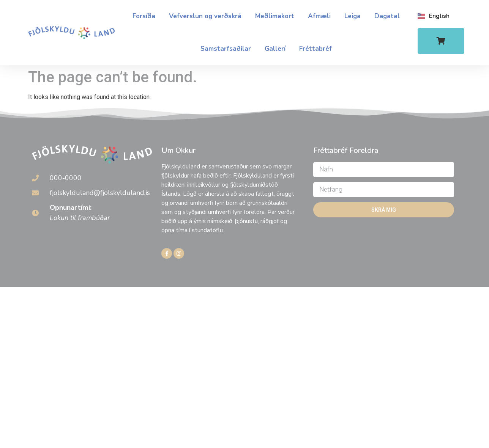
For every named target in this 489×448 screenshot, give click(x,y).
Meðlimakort (275, 16)
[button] (441, 41)
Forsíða (144, 16)
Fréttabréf (315, 49)
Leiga (353, 16)
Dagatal (387, 16)
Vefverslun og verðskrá (205, 16)
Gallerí (275, 49)
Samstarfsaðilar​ (226, 49)
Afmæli (319, 16)
